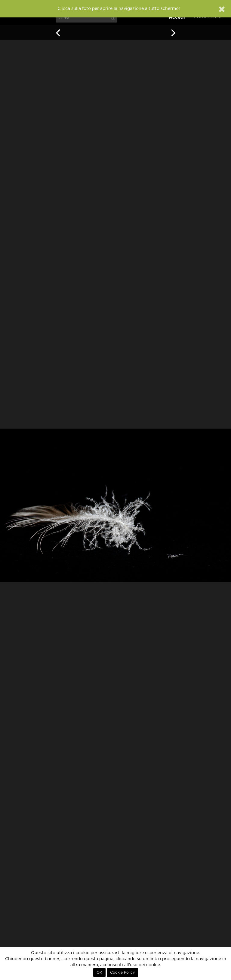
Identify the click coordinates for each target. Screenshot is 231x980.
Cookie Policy (122, 972)
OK (99, 972)
